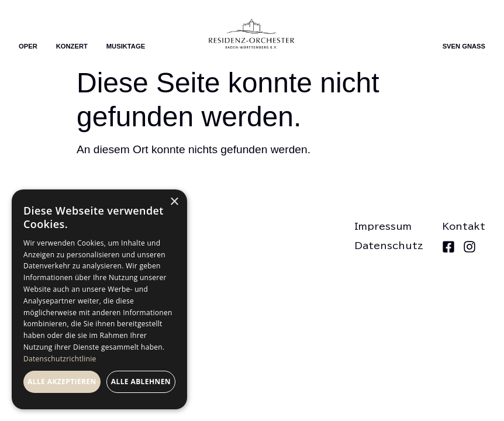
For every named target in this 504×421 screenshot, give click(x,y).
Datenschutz (389, 246)
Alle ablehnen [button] (141, 382)
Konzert (72, 46)
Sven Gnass (464, 46)
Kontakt (464, 226)
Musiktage (126, 46)
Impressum (383, 226)
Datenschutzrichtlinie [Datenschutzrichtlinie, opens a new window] (60, 359)
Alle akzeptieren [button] (62, 382)
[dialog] (99, 299)
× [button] (174, 202)
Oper (28, 46)
